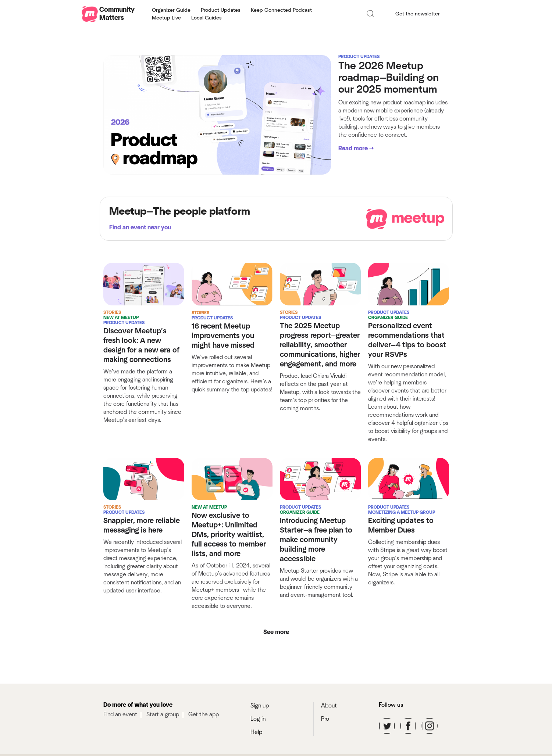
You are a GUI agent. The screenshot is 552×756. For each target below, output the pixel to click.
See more (276, 647)
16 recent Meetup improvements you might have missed (223, 336)
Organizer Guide (171, 10)
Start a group (163, 729)
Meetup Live (166, 18)
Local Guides (206, 18)
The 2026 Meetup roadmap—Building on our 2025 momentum (389, 78)
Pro (325, 734)
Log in (258, 734)
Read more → (356, 148)
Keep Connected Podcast (281, 10)
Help (256, 747)
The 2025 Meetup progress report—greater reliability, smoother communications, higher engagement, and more (320, 345)
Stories (112, 312)
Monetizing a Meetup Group (402, 520)
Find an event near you (140, 227)
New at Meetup (121, 318)
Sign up (260, 720)
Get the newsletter (418, 14)
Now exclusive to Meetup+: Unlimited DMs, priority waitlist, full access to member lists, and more (229, 542)
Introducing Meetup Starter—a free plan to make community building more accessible (316, 547)
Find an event (120, 729)
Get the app (204, 729)
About (329, 720)
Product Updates (221, 10)
